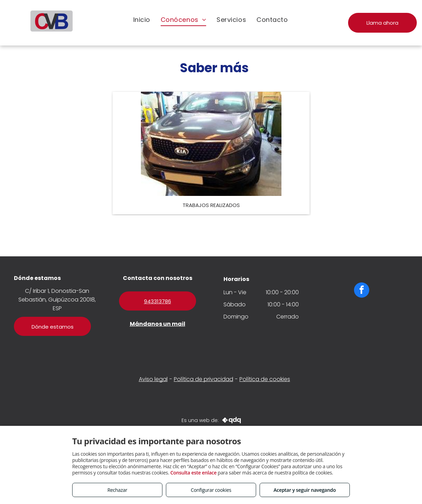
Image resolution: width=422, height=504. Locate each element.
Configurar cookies (211, 490)
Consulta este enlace (193, 473)
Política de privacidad (204, 379)
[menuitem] (142, 19)
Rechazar (117, 490)
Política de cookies (265, 379)
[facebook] (362, 291)
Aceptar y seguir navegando (305, 490)
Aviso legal (153, 379)
